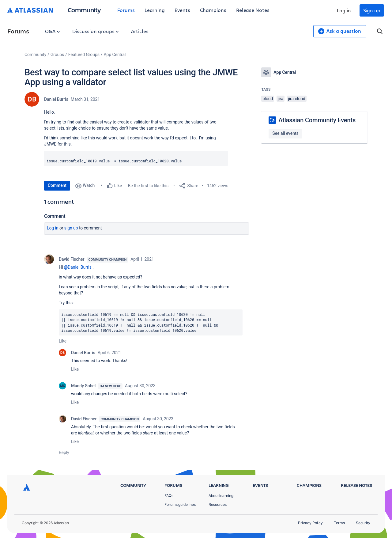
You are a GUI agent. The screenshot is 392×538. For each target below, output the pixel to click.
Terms (339, 523)
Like (63, 341)
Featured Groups (84, 55)
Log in (344, 10)
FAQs (169, 496)
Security (363, 523)
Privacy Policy (310, 523)
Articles (140, 31)
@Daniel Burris (78, 267)
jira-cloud (297, 99)
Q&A (52, 31)
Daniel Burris (56, 99)
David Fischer (72, 259)
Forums (126, 10)
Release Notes (253, 10)
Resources (218, 504)
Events (182, 10)
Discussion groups (96, 31)
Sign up (372, 10)
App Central (115, 55)
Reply (64, 453)
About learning (221, 496)
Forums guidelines (180, 504)
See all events (285, 133)
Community (84, 10)
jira (281, 99)
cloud (268, 99)
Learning (155, 10)
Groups (57, 55)
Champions (213, 10)
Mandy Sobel (83, 386)
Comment (57, 185)
